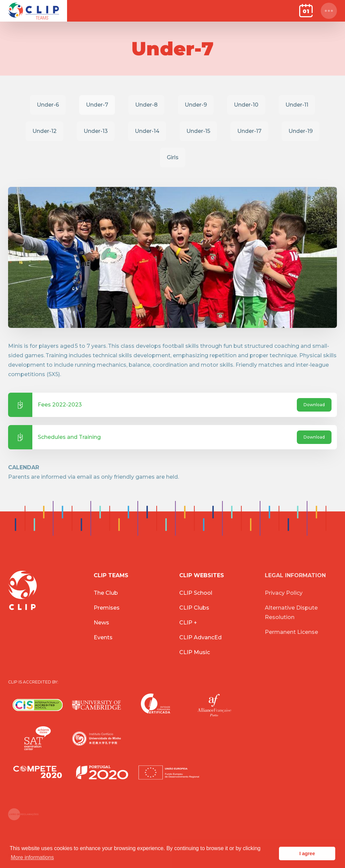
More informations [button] (32, 857)
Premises (107, 608)
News (101, 623)
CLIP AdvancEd (200, 637)
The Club (106, 593)
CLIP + (188, 623)
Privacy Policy (284, 593)
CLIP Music (195, 652)
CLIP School (196, 593)
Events (103, 637)
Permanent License (291, 632)
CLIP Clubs (194, 608)
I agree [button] (307, 853)
